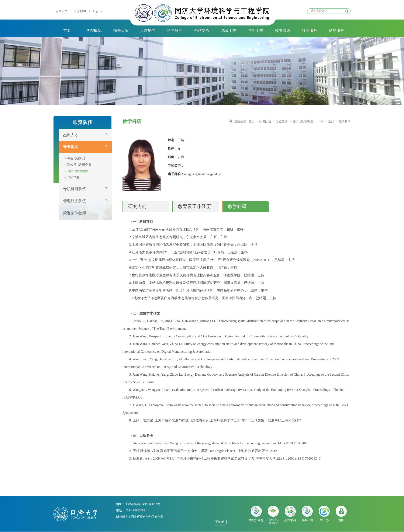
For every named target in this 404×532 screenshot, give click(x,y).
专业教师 (282, 121)
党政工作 (229, 31)
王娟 (331, 121)
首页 (67, 31)
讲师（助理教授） (79, 171)
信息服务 (336, 31)
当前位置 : (241, 121)
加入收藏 (80, 11)
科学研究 (175, 31)
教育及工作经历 (194, 206)
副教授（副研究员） (81, 165)
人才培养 (148, 31)
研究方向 (138, 206)
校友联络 (283, 31)
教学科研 (345, 121)
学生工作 (256, 31)
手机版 (220, 522)
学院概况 (94, 31)
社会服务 (310, 31)
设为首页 (62, 11)
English (98, 11)
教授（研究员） (78, 158)
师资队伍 (121, 31)
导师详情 (73, 178)
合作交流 (202, 31)
